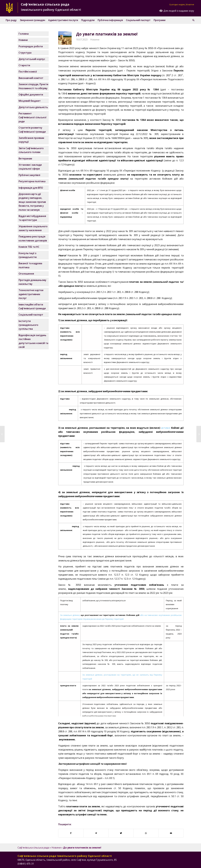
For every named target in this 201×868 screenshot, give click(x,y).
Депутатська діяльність (33, 107)
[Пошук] (193, 20)
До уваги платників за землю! (107, 34)
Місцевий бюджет (30, 101)
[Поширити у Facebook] (71, 833)
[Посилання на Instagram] (172, 863)
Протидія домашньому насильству (32, 282)
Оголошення (26, 274)
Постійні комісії (28, 72)
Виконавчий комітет (31, 78)
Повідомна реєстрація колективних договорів (33, 238)
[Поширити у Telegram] (96, 833)
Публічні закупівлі (29, 175)
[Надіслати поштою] (171, 833)
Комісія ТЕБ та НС (29, 247)
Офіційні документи (31, 95)
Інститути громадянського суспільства (28, 325)
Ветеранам (25, 159)
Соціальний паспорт (31, 315)
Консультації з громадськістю (28, 255)
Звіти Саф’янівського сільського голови (31, 150)
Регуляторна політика (32, 181)
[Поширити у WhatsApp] (146, 833)
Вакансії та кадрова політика (30, 265)
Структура (25, 53)
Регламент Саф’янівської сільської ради (33, 117)
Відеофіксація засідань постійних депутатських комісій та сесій (33, 341)
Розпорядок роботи (31, 46)
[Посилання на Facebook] (168, 863)
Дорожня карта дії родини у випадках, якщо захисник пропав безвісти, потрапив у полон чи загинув (32, 202)
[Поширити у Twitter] (121, 833)
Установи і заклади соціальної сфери (30, 167)
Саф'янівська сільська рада (33, 848)
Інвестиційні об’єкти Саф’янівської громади (32, 306)
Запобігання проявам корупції (31, 140)
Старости (24, 65)
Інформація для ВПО (31, 188)
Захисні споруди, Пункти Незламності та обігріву (33, 86)
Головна (24, 34)
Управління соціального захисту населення (33, 228)
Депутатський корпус (32, 59)
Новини (95, 40)
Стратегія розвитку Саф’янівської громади (32, 130)
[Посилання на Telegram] (181, 863)
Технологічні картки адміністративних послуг (31, 294)
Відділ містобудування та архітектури (32, 218)
